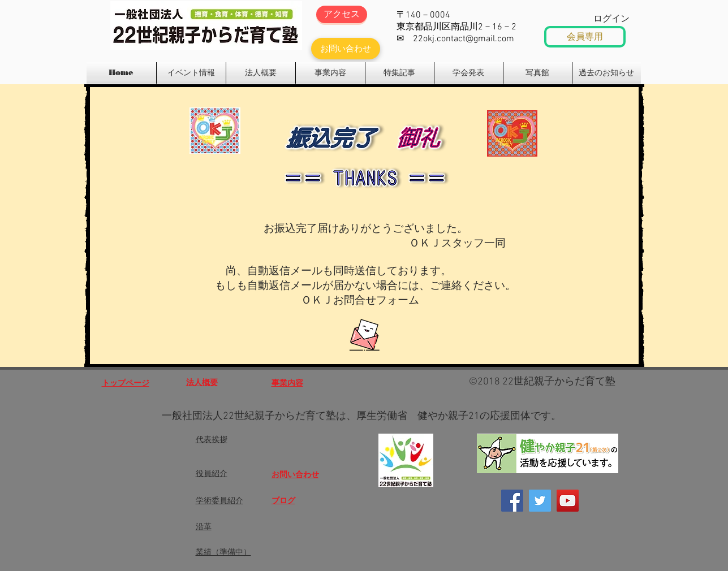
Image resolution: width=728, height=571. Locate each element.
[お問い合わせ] (346, 49)
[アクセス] (342, 14)
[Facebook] (512, 501)
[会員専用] (585, 37)
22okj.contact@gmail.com (464, 39)
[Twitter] (540, 501)
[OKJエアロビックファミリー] (568, 501)
